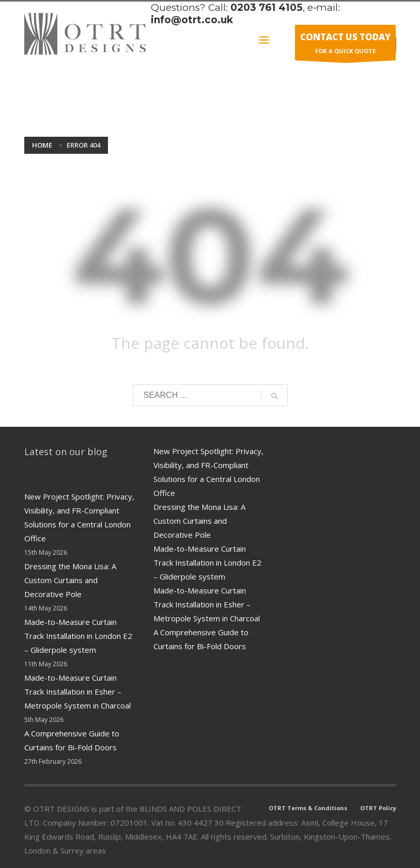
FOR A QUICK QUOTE (345, 45)
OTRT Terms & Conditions (308, 808)
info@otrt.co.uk (192, 20)
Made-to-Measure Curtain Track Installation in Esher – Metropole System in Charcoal (77, 692)
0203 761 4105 (267, 7)
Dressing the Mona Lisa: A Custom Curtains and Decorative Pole (70, 580)
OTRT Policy (378, 808)
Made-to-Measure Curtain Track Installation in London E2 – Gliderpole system (78, 636)
